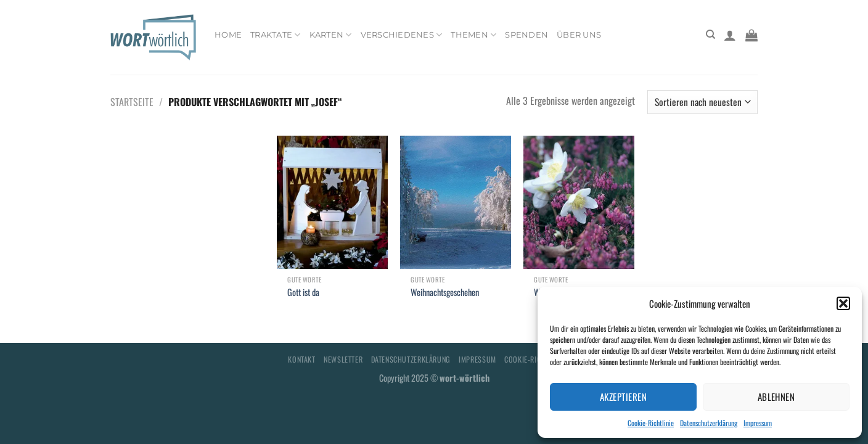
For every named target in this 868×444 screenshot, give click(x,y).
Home (228, 35)
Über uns (579, 35)
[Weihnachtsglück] (579, 202)
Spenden (526, 35)
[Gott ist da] (332, 202)
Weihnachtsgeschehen (445, 293)
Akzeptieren (623, 397)
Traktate (276, 35)
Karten (331, 35)
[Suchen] (710, 35)
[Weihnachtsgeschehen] (456, 202)
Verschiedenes (402, 35)
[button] (843, 303)
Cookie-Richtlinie (651, 423)
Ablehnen (776, 397)
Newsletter (343, 359)
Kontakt (301, 359)
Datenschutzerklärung (709, 423)
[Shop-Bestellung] (702, 102)
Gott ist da (303, 293)
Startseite (132, 102)
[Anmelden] (730, 35)
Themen (473, 35)
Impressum (758, 423)
